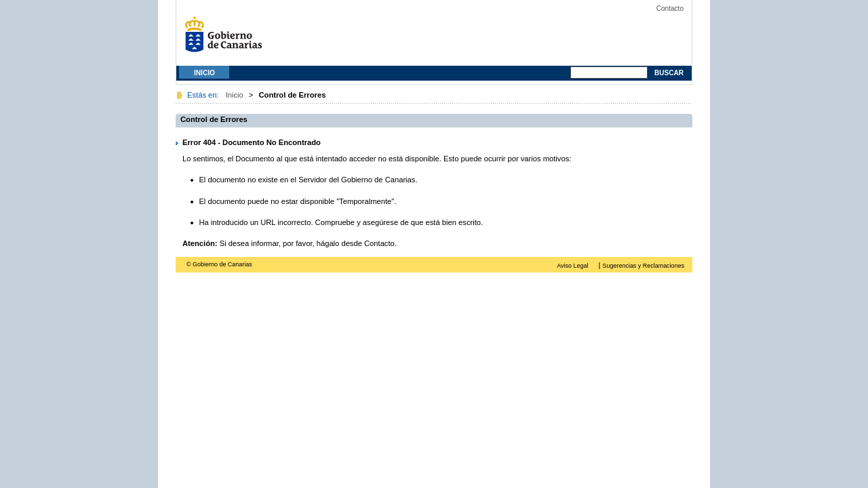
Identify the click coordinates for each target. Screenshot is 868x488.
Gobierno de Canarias (227, 39)
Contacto (670, 8)
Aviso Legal (572, 266)
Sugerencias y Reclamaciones (644, 266)
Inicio (204, 73)
